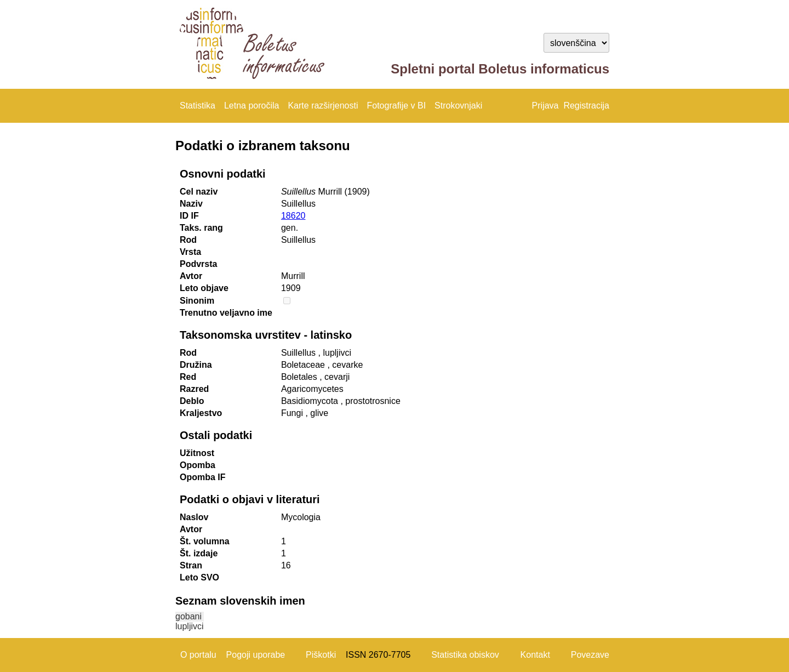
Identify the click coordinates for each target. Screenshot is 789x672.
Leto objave (204, 288)
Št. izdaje (199, 553)
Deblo (192, 401)
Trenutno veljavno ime (226, 313)
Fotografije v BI (396, 106)
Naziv (191, 204)
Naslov (194, 517)
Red (188, 377)
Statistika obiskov (465, 655)
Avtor (191, 276)
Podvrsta (198, 264)
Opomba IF (203, 477)
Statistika (198, 106)
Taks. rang (201, 228)
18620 (293, 216)
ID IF (189, 216)
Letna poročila (252, 106)
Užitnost (197, 453)
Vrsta (190, 252)
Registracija (586, 106)
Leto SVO (199, 577)
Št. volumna (205, 541)
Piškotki (321, 655)
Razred (194, 389)
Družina (196, 365)
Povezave (590, 655)
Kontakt (535, 655)
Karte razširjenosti (323, 106)
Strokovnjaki (458, 106)
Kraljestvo (201, 413)
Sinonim (197, 301)
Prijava (545, 106)
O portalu (198, 655)
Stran (191, 565)
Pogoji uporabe (256, 655)
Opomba (198, 465)
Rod (188, 240)
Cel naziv (199, 192)
